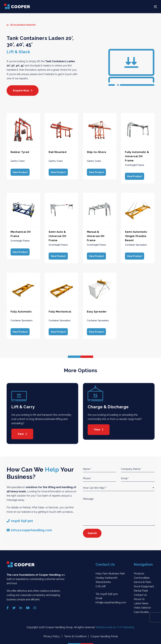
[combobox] (119, 486)
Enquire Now (23, 91)
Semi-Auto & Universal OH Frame (57, 235)
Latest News (141, 602)
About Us (139, 598)
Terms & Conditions (75, 635)
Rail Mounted (58, 152)
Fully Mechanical (60, 311)
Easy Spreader (97, 311)
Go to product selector (21, 25)
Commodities (142, 576)
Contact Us (140, 593)
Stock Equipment (144, 585)
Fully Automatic (21, 311)
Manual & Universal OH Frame (96, 235)
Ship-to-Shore (97, 152)
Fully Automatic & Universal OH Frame (137, 156)
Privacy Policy (52, 635)
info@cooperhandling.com (111, 601)
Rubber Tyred (20, 152)
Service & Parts (143, 580)
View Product (20, 172)
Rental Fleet (141, 589)
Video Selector (142, 606)
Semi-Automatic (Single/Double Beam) (136, 235)
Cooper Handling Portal (104, 635)
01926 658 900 (109, 592)
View (22, 432)
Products (139, 572)
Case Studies (141, 610)
